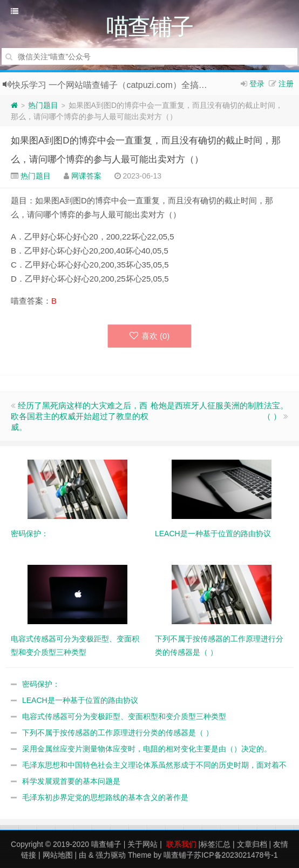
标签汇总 (215, 844)
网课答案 (86, 176)
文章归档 (252, 844)
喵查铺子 (106, 844)
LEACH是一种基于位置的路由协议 (80, 700)
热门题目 (43, 105)
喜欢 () (150, 336)
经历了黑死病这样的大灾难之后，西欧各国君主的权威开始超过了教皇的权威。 (80, 416)
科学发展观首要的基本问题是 (71, 781)
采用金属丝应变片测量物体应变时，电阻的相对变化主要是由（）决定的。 (147, 749)
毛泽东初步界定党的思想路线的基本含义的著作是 (105, 797)
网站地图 (58, 855)
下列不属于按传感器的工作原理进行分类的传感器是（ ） (118, 733)
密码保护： (41, 684)
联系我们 (181, 844)
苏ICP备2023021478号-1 (236, 855)
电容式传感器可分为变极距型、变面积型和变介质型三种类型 (124, 716)
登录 (257, 84)
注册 (286, 84)
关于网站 (142, 844)
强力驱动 (111, 855)
